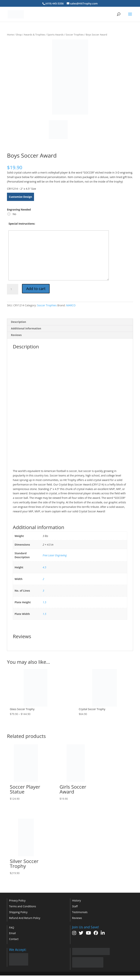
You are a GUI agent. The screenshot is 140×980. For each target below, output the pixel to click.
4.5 (44, 567)
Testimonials (80, 912)
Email (12, 933)
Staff (75, 906)
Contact (14, 939)
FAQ (12, 928)
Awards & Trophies (34, 35)
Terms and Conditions (22, 906)
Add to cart (36, 289)
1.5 (44, 602)
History (77, 900)
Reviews (77, 918)
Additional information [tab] (26, 328)
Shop (19, 35)
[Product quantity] (13, 289)
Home (10, 35)
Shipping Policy (18, 912)
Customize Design (20, 197)
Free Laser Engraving (55, 555)
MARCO (71, 305)
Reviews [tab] (16, 335)
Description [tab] (19, 322)
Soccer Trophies (75, 35)
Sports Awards (56, 35)
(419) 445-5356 (54, 3)
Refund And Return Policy (25, 918)
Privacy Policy (17, 900)
